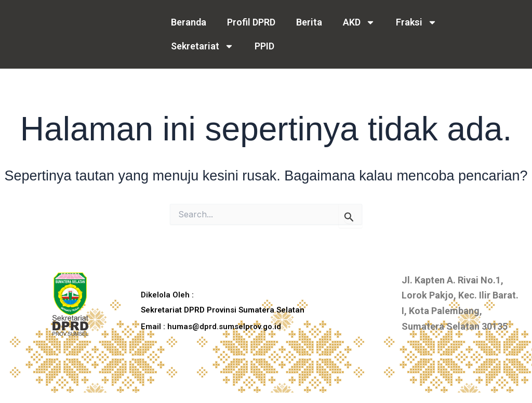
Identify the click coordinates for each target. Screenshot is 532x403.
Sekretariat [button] (202, 46)
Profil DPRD (251, 22)
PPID (264, 46)
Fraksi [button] (416, 22)
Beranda (189, 22)
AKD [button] (359, 22)
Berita (309, 22)
